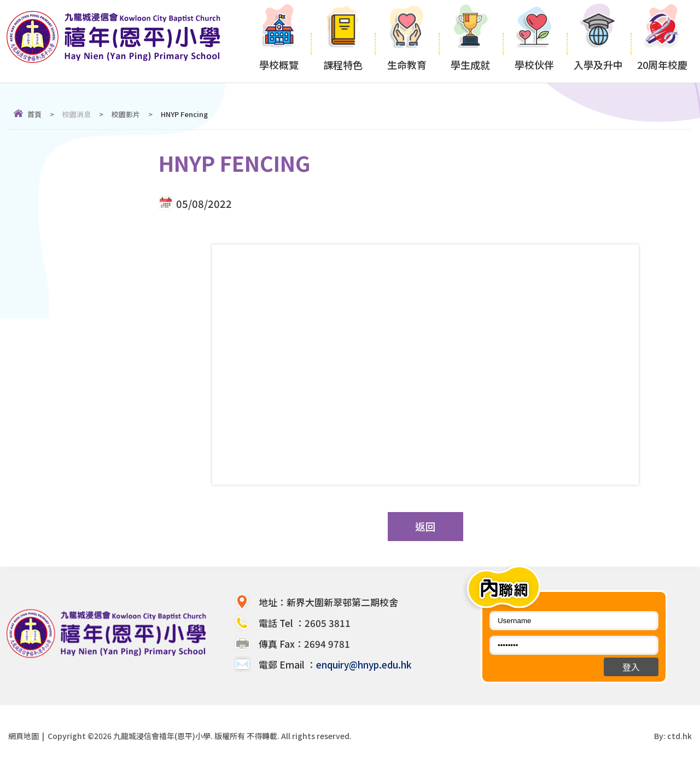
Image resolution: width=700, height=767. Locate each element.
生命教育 (407, 41)
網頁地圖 (24, 736)
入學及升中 (599, 41)
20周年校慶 (663, 41)
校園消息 (77, 114)
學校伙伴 (535, 41)
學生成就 (471, 41)
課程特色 (343, 41)
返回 (425, 526)
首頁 (34, 114)
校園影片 (126, 114)
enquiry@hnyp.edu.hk (364, 664)
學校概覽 (279, 41)
